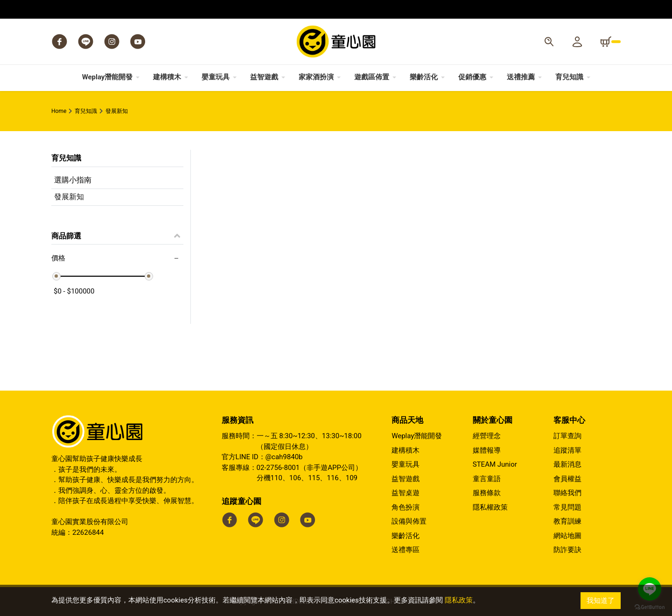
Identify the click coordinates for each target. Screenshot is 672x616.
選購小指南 (73, 180)
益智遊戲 (406, 479)
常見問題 (567, 507)
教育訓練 (567, 521)
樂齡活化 (406, 536)
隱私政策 (459, 601)
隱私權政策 (490, 507)
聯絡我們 (567, 493)
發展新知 (69, 197)
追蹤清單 (567, 450)
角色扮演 (406, 507)
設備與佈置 (409, 521)
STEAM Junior (495, 464)
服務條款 (487, 493)
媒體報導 (487, 450)
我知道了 (601, 601)
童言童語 (487, 479)
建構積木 (406, 450)
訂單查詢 (567, 436)
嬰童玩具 (406, 464)
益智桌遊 (406, 493)
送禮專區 (406, 550)
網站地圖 (567, 536)
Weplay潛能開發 (417, 436)
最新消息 (567, 464)
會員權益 (567, 479)
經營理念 (487, 436)
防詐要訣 (567, 550)
